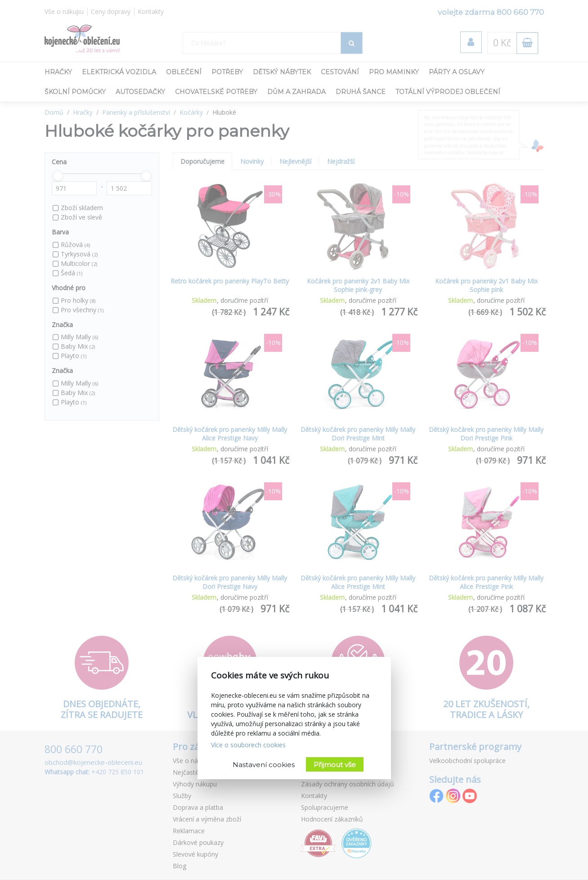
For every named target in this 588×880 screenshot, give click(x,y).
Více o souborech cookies (248, 745)
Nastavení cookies (264, 765)
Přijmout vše (335, 765)
